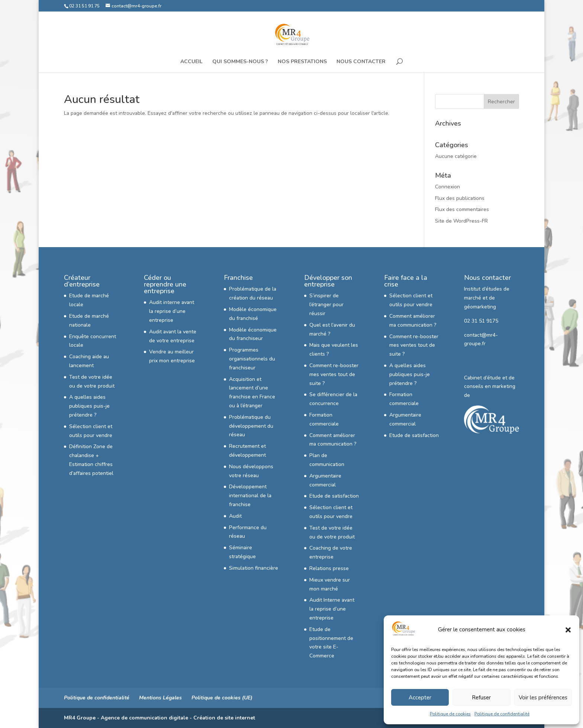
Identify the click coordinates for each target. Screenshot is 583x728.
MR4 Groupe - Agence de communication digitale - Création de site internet (160, 718)
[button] (568, 630)
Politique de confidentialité (502, 714)
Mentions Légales (160, 698)
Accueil (191, 62)
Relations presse (329, 568)
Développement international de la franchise (250, 496)
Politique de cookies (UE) (222, 698)
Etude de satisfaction (334, 496)
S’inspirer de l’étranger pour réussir (326, 305)
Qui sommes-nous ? (240, 62)
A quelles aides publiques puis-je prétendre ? (89, 406)
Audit (235, 516)
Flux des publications (460, 198)
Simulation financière (254, 568)
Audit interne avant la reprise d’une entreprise (172, 311)
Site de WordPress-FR (461, 221)
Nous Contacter (361, 62)
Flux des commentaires (462, 209)
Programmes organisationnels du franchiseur (252, 359)
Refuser (481, 698)
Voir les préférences (543, 698)
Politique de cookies (450, 714)
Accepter (420, 698)
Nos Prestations (302, 62)
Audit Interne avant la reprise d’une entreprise (332, 609)
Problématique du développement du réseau (251, 426)
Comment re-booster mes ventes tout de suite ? (334, 374)
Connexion (447, 187)
